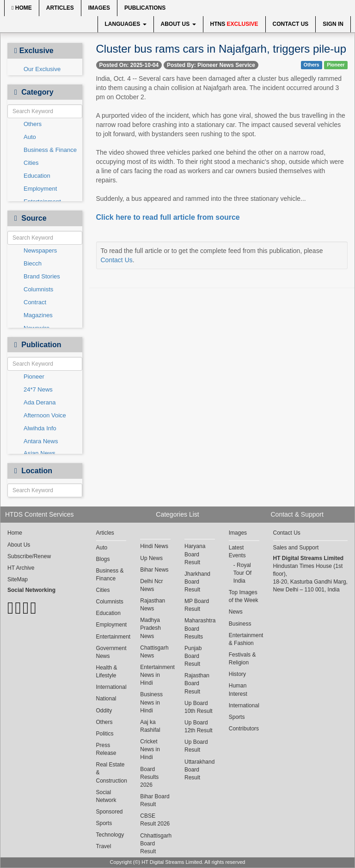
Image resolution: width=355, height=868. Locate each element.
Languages (126, 24)
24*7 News (38, 389)
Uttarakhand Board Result (199, 770)
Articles (60, 8)
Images (99, 8)
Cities (31, 163)
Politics (105, 734)
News (236, 612)
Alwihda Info (40, 428)
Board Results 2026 (149, 777)
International (111, 687)
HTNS (234, 24)
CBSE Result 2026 (155, 820)
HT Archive (21, 568)
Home (22, 8)
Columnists (38, 289)
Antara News (41, 441)
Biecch (33, 263)
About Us (178, 24)
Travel (104, 846)
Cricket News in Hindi (150, 749)
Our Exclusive (42, 69)
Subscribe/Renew (29, 556)
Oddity (104, 711)
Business (240, 624)
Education (37, 176)
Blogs (103, 559)
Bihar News (154, 570)
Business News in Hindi (151, 702)
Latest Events (237, 552)
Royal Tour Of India (242, 573)
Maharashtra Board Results (200, 628)
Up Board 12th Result (199, 726)
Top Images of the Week (244, 596)
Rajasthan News (153, 605)
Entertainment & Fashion (244, 639)
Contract (35, 302)
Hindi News (154, 546)
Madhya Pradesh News (150, 628)
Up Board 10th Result (199, 707)
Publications (145, 8)
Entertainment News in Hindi (155, 675)
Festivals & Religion (242, 659)
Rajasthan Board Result (197, 683)
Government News (111, 652)
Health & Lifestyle (107, 672)
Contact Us (291, 24)
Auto (30, 137)
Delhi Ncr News (151, 585)
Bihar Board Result (155, 800)
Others (33, 124)
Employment (40, 189)
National (106, 699)
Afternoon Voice (45, 415)
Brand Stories (42, 276)
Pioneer (34, 377)
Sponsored (110, 812)
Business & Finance (50, 150)
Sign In (333, 24)
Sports (104, 823)
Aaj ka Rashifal (150, 726)
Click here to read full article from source (168, 217)
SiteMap (18, 579)
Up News (151, 558)
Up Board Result (196, 746)
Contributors (244, 729)
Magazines (38, 315)
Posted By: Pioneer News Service (211, 65)
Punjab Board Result (193, 656)
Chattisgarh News (154, 652)
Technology (110, 835)
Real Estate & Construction (111, 772)
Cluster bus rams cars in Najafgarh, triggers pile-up (221, 49)
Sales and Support (296, 548)
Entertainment (111, 637)
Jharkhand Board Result (197, 582)
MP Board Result (197, 605)
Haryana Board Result (195, 554)
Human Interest (238, 690)
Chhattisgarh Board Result (155, 844)
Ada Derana (40, 402)
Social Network (106, 796)
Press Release (106, 749)
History (237, 674)
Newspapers (40, 250)
